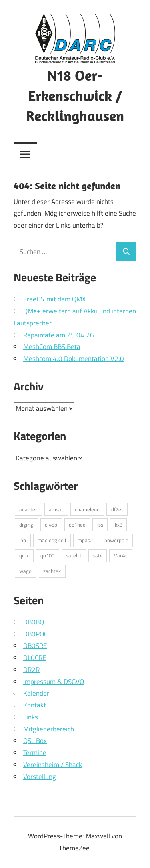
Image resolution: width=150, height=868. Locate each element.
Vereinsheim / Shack (53, 765)
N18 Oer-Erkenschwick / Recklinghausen (75, 95)
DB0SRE (35, 646)
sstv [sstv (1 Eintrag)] (98, 555)
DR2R (31, 670)
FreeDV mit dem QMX (54, 299)
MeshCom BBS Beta (52, 347)
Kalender (36, 693)
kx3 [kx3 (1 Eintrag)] (119, 525)
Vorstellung (40, 777)
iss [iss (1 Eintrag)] (100, 525)
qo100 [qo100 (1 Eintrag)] (47, 555)
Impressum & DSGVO (54, 682)
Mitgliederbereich (49, 729)
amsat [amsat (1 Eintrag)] (56, 509)
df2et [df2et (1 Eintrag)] (117, 509)
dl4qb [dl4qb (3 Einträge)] (51, 525)
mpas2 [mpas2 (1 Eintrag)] (85, 540)
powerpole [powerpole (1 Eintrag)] (116, 540)
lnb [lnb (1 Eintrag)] (23, 540)
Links (31, 717)
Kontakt (35, 705)
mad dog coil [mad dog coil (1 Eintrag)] (52, 540)
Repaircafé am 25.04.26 (59, 335)
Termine (35, 753)
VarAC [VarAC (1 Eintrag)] (121, 555)
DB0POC (35, 634)
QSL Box (35, 741)
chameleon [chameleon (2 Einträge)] (87, 509)
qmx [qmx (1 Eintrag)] (24, 555)
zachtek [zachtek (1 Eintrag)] (52, 571)
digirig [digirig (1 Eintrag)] (26, 525)
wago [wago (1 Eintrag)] (25, 571)
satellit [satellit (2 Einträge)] (74, 555)
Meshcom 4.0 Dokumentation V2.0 (74, 359)
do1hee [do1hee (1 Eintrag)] (77, 525)
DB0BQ (34, 622)
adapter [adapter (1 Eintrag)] (28, 509)
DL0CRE (35, 658)
